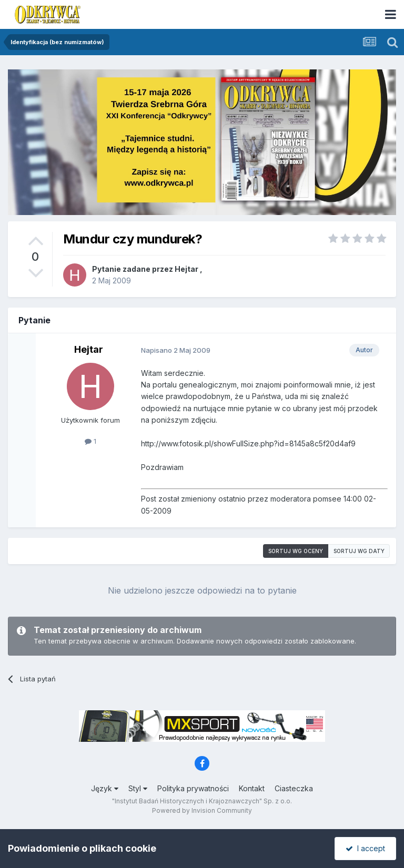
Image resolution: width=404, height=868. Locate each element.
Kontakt (252, 788)
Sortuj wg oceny (296, 551)
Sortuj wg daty (359, 551)
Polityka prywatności (193, 788)
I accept (365, 848)
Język (105, 788)
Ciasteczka (294, 788)
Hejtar (186, 269)
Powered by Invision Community (202, 810)
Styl (138, 788)
